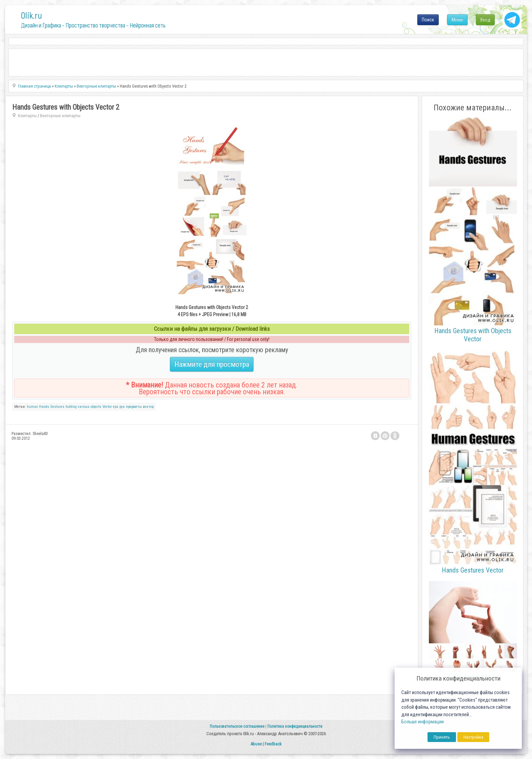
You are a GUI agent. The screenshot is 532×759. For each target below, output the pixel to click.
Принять (442, 737)
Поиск (428, 20)
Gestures (57, 407)
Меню (457, 20)
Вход (485, 20)
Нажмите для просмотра (212, 364)
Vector (107, 407)
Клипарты (27, 116)
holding (71, 407)
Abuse (256, 744)
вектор (148, 407)
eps (116, 407)
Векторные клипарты (60, 116)
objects (96, 407)
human (32, 407)
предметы (134, 407)
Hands (44, 407)
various (84, 407)
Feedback (273, 744)
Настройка (473, 737)
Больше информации (423, 722)
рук (122, 407)
